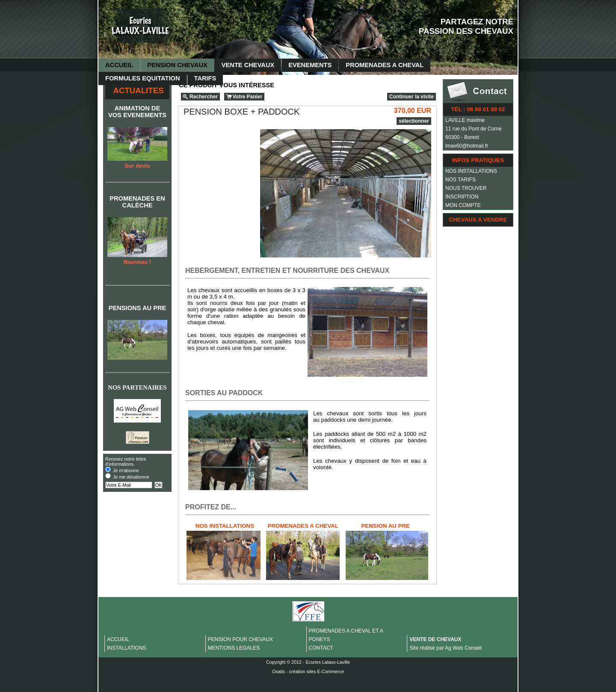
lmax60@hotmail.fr (467, 146)
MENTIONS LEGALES (234, 648)
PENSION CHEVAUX (177, 65)
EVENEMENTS (310, 65)
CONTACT (321, 648)
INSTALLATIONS (127, 648)
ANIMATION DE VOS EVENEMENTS (137, 112)
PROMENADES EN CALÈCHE (137, 202)
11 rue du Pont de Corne (473, 129)
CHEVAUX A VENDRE (478, 220)
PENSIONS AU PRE (138, 308)
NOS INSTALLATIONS (471, 171)
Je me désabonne (131, 477)
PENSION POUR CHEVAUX (240, 639)
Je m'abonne (126, 470)
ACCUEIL (119, 65)
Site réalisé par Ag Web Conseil (446, 648)
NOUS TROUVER (466, 188)
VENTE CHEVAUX (248, 65)
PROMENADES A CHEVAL (385, 65)
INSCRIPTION (462, 197)
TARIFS (205, 78)
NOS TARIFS (461, 180)
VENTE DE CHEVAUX (435, 639)
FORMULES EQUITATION (143, 78)
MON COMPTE (463, 205)
